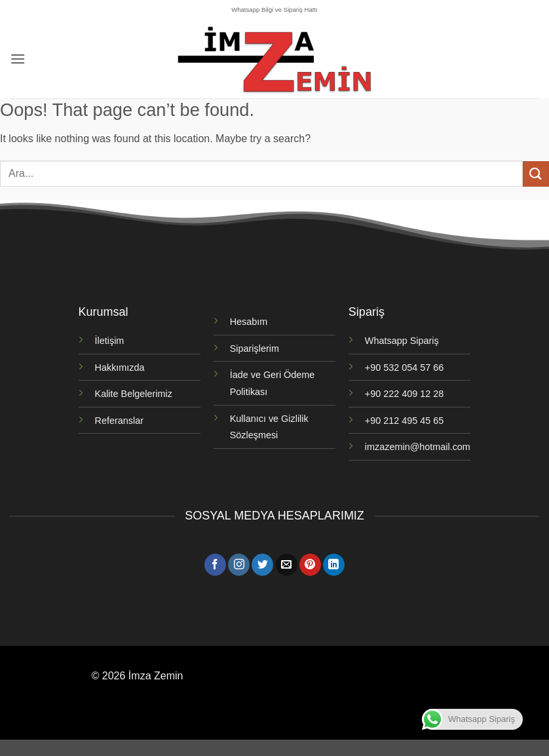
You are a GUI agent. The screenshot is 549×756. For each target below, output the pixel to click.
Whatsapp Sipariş (402, 341)
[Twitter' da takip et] (262, 565)
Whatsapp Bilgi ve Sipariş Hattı (274, 9)
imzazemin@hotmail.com (418, 447)
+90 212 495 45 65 (404, 421)
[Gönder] (536, 174)
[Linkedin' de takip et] (334, 565)
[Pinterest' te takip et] (310, 565)
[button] (18, 59)
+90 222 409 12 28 (404, 394)
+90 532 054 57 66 (404, 368)
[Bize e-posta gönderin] (287, 565)
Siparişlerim (255, 349)
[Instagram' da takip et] (239, 565)
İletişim (110, 341)
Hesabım (249, 322)
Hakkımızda (120, 368)
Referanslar (119, 421)
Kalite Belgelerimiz (134, 394)
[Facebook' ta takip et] (215, 565)
